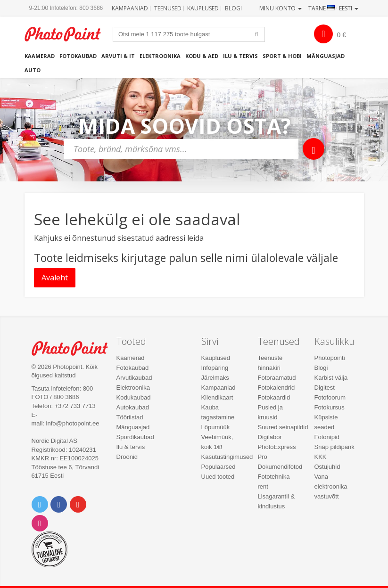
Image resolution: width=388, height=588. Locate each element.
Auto (33, 70)
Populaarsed (219, 467)
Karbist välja (331, 378)
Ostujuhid (327, 467)
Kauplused (203, 8)
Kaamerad (40, 56)
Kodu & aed (202, 56)
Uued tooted (218, 477)
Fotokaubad (78, 56)
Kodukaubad (134, 397)
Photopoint (68, 34)
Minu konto (281, 8)
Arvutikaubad (134, 378)
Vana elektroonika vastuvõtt (331, 486)
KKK (321, 457)
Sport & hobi (282, 56)
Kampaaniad (130, 8)
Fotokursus (330, 407)
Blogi (233, 8)
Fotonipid (327, 437)
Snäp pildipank (334, 447)
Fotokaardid (274, 397)
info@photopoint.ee (73, 423)
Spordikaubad (135, 437)
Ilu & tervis (240, 56)
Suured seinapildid (283, 427)
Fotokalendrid (277, 388)
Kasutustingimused (227, 457)
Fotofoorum (330, 397)
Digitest (325, 388)
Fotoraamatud (277, 378)
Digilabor (270, 437)
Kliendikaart (217, 397)
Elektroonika (160, 56)
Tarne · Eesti (333, 8)
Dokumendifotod (280, 467)
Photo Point (75, 348)
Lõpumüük (216, 427)
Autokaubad (133, 407)
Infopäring (215, 368)
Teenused (168, 8)
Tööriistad (130, 417)
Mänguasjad (326, 56)
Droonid (127, 457)
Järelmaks (215, 378)
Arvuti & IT (118, 56)
